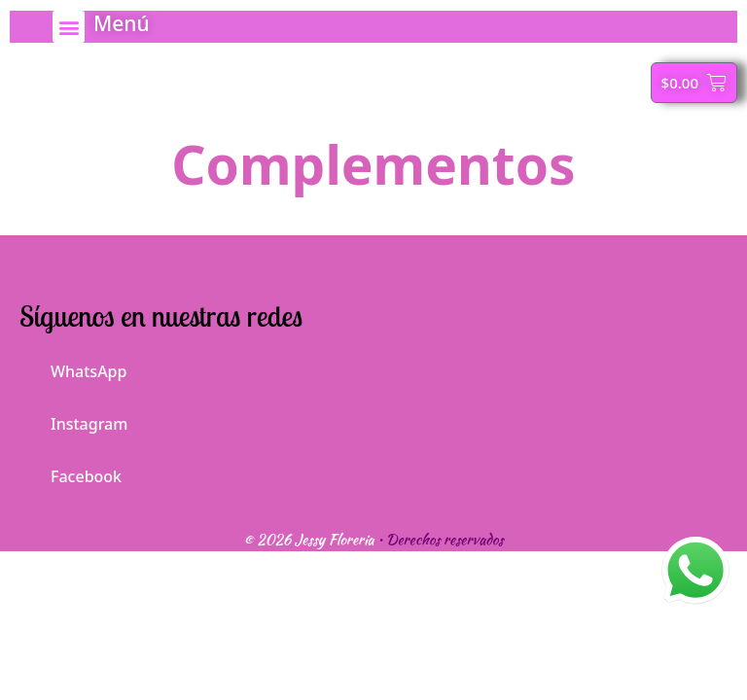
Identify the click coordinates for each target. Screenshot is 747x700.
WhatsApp (73, 366)
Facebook (71, 471)
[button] (69, 27)
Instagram (73, 419)
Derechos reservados (445, 540)
